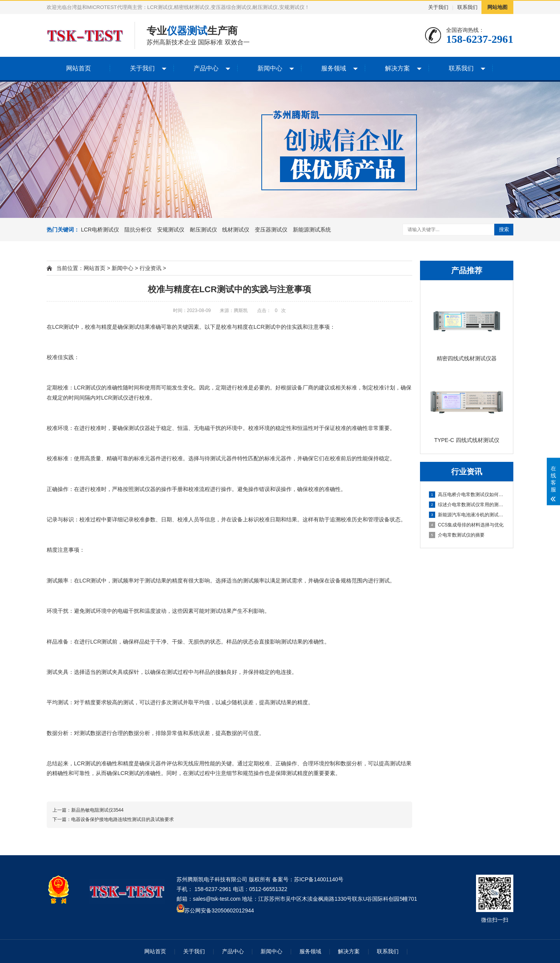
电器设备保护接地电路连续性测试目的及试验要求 (122, 819)
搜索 (504, 229)
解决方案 (397, 68)
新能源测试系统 (312, 230)
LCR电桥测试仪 (100, 230)
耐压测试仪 (203, 230)
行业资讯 (150, 268)
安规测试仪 (171, 230)
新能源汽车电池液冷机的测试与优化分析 (467, 515)
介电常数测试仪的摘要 (457, 535)
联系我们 (467, 7)
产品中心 (206, 68)
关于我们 (438, 7)
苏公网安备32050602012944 (219, 910)
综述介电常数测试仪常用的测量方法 (467, 505)
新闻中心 (270, 68)
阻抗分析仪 (138, 230)
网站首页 (79, 68)
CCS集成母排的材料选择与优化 (466, 525)
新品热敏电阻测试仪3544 (97, 810)
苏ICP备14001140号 (319, 879)
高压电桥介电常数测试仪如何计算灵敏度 (467, 495)
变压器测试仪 (271, 230)
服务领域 (334, 68)
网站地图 (497, 7)
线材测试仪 (236, 230)
